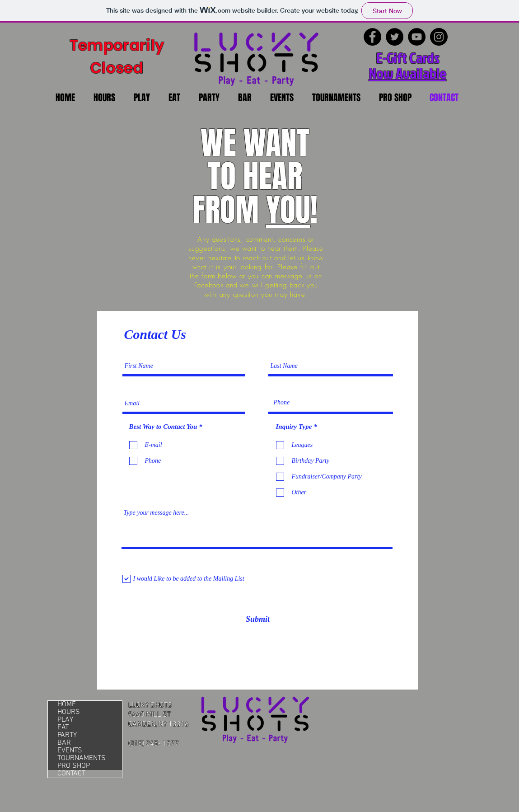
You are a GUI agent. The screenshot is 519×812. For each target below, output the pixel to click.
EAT (63, 728)
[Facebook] (372, 37)
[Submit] (258, 619)
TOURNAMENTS (82, 758)
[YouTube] (417, 37)
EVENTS (70, 751)
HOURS (69, 712)
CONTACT (71, 774)
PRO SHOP (74, 766)
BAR (64, 743)
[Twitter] (395, 37)
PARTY (67, 735)
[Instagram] (439, 37)
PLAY (65, 720)
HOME (67, 705)
